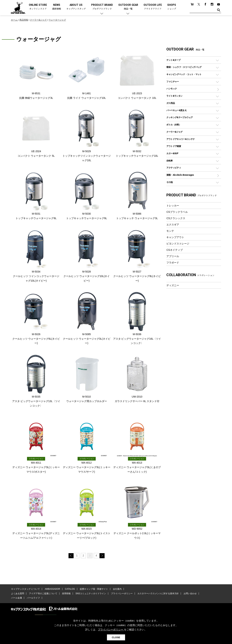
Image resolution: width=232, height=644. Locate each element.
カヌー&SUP (172, 153)
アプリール (173, 256)
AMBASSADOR (52, 590)
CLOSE (116, 637)
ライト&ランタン (174, 96)
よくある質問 (17, 595)
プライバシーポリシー (120, 595)
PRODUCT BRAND (102, 7)
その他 (169, 182)
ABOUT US (76, 7)
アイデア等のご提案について (42, 595)
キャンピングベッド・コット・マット (184, 74)
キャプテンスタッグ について (25, 590)
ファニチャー (173, 82)
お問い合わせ (188, 595)
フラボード (173, 263)
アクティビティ (174, 168)
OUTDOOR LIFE (153, 7)
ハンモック (172, 89)
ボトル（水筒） (174, 125)
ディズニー (173, 285)
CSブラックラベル (177, 212)
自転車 (169, 161)
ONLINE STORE (38, 7)
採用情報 (65, 595)
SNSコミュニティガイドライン (89, 595)
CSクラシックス (176, 218)
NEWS (57, 7)
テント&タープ (173, 60)
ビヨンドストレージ (178, 244)
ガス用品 (171, 103)
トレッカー (173, 206)
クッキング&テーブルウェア (180, 117)
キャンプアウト (175, 237)
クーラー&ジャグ (174, 132)
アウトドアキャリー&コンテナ (181, 139)
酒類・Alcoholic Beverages (180, 175)
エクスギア (173, 225)
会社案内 (115, 590)
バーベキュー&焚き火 (176, 110)
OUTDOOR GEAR (128, 7)
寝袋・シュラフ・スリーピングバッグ (184, 67)
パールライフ (33, 599)
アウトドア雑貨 (174, 146)
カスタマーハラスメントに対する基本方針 (156, 595)
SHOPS (172, 7)
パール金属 (16, 599)
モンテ (170, 231)
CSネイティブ (175, 250)
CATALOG (69, 590)
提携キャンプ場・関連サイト (93, 590)
